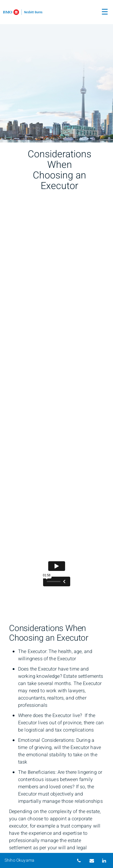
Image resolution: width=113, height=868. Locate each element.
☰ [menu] (105, 12)
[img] (56, 71)
